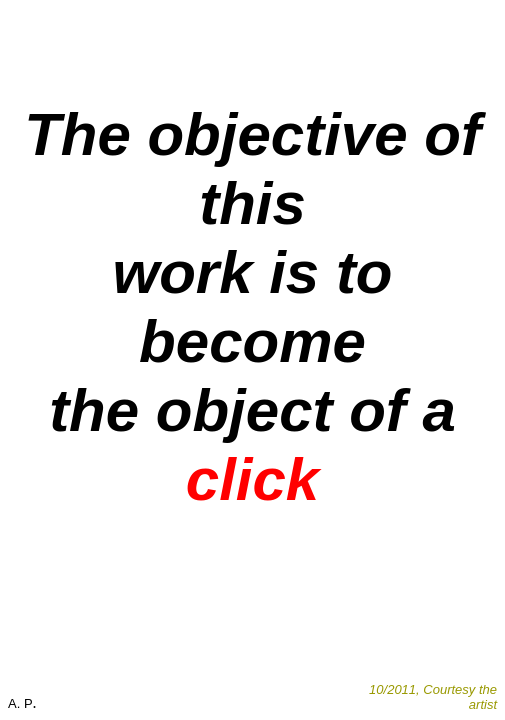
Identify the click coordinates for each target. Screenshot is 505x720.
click (252, 479)
